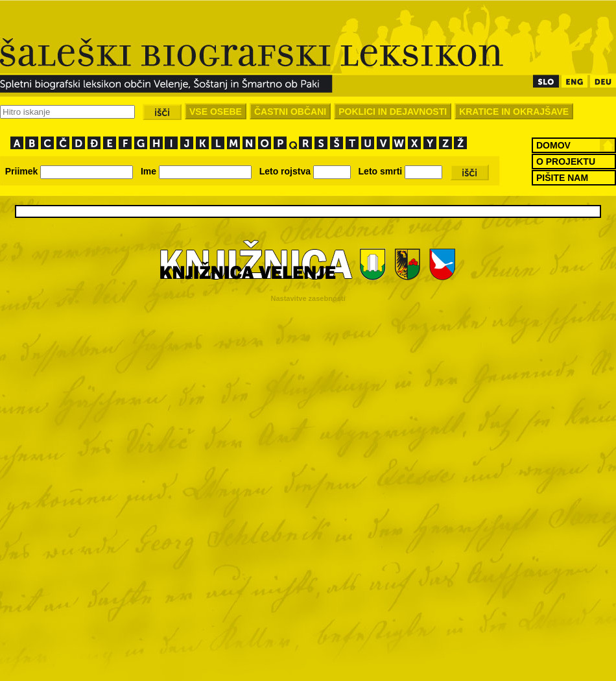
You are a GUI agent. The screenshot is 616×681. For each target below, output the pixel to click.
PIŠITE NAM (562, 178)
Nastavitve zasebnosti (308, 298)
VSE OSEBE (216, 112)
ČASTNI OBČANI (290, 112)
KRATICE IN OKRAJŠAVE (514, 112)
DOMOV (553, 145)
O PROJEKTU (566, 161)
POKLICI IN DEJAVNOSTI (393, 112)
